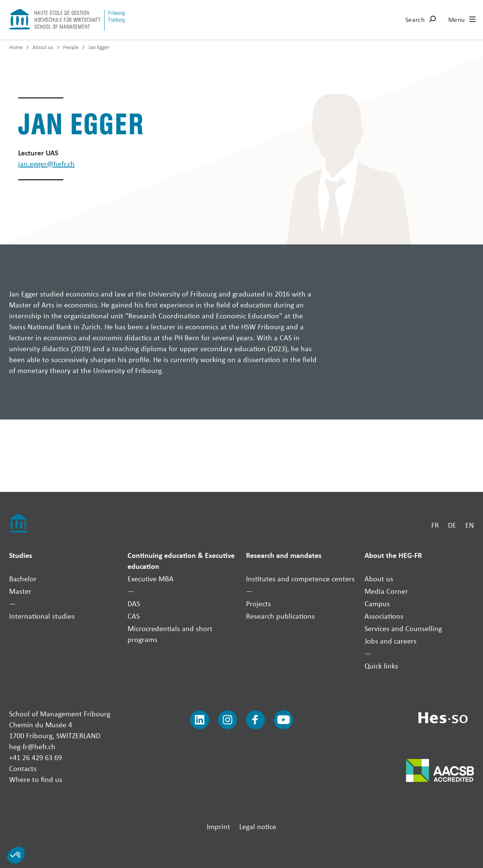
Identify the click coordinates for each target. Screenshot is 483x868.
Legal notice (258, 826)
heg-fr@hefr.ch (32, 746)
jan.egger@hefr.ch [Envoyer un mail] (46, 164)
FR (435, 525)
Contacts (23, 768)
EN (470, 525)
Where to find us (36, 779)
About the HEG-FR (393, 555)
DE (452, 525)
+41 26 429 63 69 (35, 757)
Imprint (218, 826)
